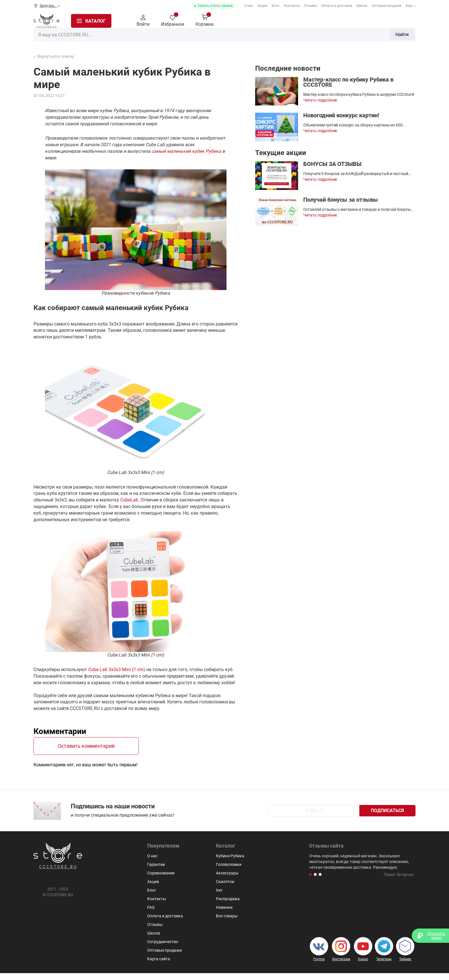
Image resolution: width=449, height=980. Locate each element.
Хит (219, 897)
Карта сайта (159, 966)
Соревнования (161, 880)
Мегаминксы (299, 38)
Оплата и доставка (337, 6)
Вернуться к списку (54, 56)
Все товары (227, 923)
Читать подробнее (320, 100)
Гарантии (156, 871)
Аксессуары (375, 38)
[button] (310, 881)
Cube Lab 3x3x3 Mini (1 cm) (117, 669)
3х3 (207, 38)
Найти (311, 21)
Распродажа (52, 38)
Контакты (292, 6)
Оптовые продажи (387, 6)
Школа (362, 6)
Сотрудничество (163, 949)
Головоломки (232, 38)
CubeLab (129, 500)
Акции (262, 6)
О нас (249, 6)
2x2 (193, 38)
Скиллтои (405, 38)
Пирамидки (266, 38)
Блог (276, 6)
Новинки (224, 914)
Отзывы (311, 6)
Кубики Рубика (166, 38)
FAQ (151, 914)
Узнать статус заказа (215, 6)
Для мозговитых (338, 38)
